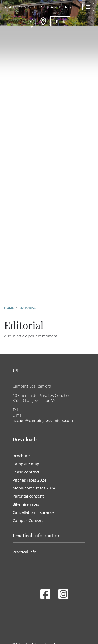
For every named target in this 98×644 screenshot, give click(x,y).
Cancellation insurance (33, 512)
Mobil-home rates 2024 (34, 488)
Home (9, 308)
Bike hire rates (26, 504)
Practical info (24, 552)
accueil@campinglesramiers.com (43, 420)
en (32, 20)
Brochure (21, 456)
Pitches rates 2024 (29, 480)
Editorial (27, 308)
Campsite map (26, 464)
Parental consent (28, 496)
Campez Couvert (28, 520)
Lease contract (26, 472)
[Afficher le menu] (88, 7)
